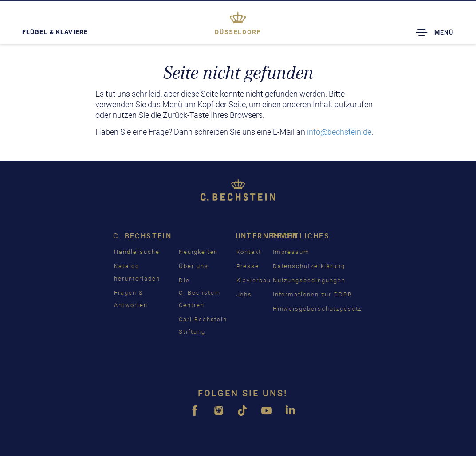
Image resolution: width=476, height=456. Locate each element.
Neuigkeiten (198, 252)
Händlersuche (137, 252)
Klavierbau (254, 280)
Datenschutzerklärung (309, 266)
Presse (248, 266)
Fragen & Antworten (131, 299)
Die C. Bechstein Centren (200, 293)
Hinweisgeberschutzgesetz (317, 309)
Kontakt (249, 252)
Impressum (291, 252)
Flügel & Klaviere (55, 32)
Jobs (244, 294)
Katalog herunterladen (137, 272)
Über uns (194, 266)
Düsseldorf (238, 32)
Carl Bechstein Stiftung (203, 325)
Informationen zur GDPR (313, 294)
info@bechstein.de (339, 132)
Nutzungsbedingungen (309, 280)
